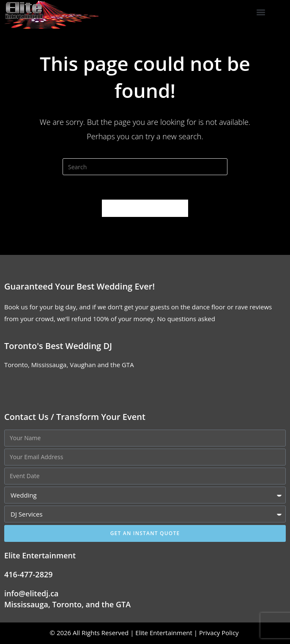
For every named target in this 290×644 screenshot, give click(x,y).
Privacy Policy (220, 633)
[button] (261, 12)
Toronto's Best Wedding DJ (58, 347)
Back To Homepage (145, 209)
